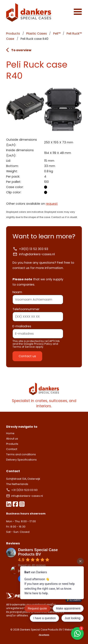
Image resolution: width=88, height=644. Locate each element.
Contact (12, 449)
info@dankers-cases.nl (34, 254)
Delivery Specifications (21, 460)
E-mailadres (38, 330)
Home (10, 433)
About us (12, 439)
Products (13, 33)
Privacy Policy (43, 344)
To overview (19, 50)
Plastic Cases (37, 33)
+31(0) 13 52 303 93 (30, 249)
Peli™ (57, 33)
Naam (38, 296)
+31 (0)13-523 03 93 (22, 490)
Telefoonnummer (38, 313)
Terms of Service (24, 347)
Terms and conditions (21, 454)
